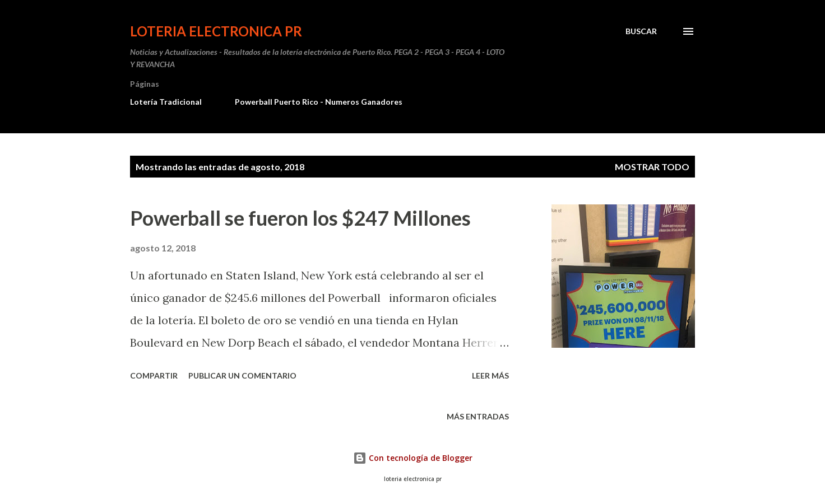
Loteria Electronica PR (216, 31)
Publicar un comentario (242, 375)
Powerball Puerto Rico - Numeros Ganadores (319, 102)
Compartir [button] (154, 375)
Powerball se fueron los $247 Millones (300, 218)
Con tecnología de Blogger (413, 458)
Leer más (490, 375)
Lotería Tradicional (166, 102)
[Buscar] (641, 31)
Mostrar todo (652, 167)
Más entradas (478, 416)
